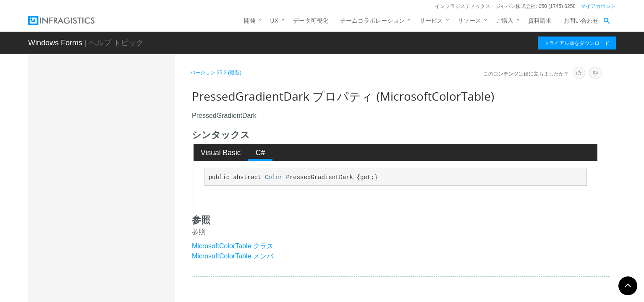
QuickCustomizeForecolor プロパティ (131, 255)
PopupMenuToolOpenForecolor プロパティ (132, 140)
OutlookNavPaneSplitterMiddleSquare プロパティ (130, 102)
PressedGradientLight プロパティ (131, 232)
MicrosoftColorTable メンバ (233, 256)
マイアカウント (598, 6)
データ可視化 (311, 21)
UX (274, 21)
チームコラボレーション (372, 21)
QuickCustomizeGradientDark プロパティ (130, 279)
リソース (469, 21)
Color (274, 177)
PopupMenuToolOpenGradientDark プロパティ (130, 163)
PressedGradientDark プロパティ (130, 209)
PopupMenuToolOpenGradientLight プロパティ (132, 186)
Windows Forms (55, 43)
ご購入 (505, 21)
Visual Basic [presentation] (221, 153)
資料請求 (540, 21)
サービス (431, 21)
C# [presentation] (260, 153)
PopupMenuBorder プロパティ (130, 121)
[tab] (221, 153)
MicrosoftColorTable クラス (233, 246)
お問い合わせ (581, 21)
